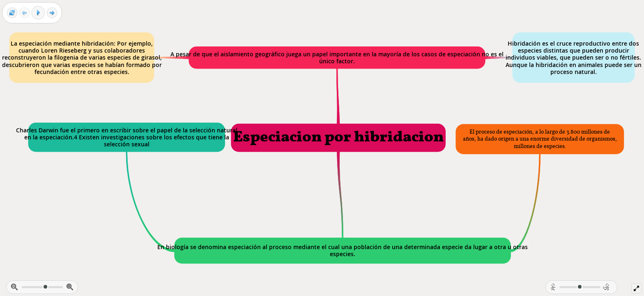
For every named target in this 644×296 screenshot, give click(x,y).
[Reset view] (12, 13)
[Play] (38, 13)
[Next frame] (52, 13)
